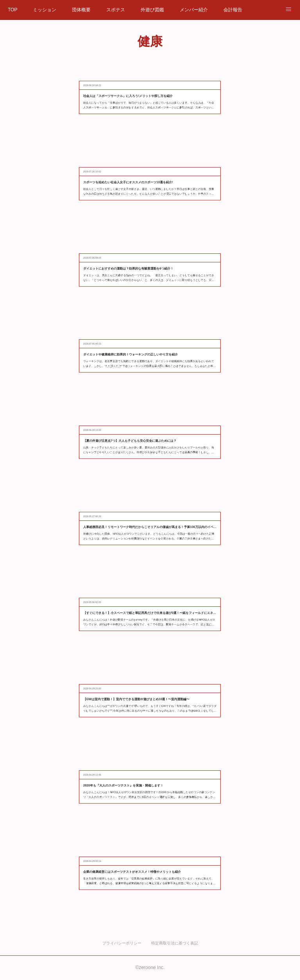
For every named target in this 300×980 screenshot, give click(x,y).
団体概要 (81, 10)
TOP (12, 10)
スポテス (116, 10)
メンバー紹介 (194, 10)
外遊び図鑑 (152, 10)
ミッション (45, 10)
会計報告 (233, 10)
